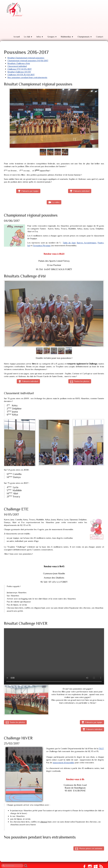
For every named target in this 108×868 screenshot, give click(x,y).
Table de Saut (69, 243)
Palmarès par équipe (28, 191)
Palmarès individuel (80, 191)
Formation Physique (42, 245)
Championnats (85, 37)
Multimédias (67, 37)
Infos (40, 37)
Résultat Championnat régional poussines (26, 58)
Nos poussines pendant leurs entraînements (27, 77)
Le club (28, 37)
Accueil (17, 37)
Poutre (101, 243)
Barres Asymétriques (87, 243)
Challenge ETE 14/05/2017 (20, 69)
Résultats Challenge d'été (19, 63)
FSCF (101, 748)
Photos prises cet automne (89, 848)
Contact (100, 37)
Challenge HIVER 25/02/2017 (21, 75)
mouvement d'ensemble (63, 763)
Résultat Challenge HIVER (19, 72)
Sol (29, 245)
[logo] (14, 9)
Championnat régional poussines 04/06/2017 (28, 61)
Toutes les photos (80, 381)
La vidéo (54, 202)
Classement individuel (17, 66)
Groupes (52, 37)
